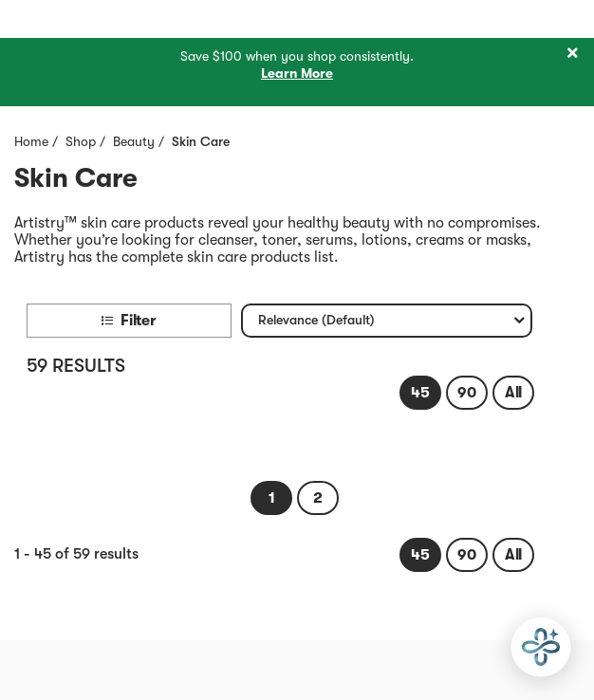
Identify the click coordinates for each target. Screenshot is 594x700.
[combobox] (387, 321)
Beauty (134, 141)
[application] (541, 647)
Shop (81, 141)
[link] (420, 393)
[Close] (572, 54)
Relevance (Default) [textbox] (316, 324)
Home (31, 141)
